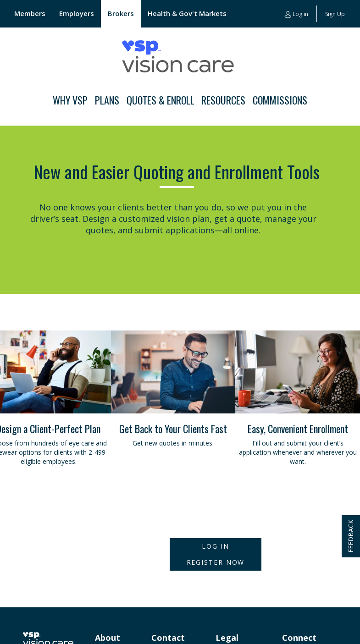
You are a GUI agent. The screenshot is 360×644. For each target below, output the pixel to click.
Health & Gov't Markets (187, 13)
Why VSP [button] (70, 100)
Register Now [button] (216, 562)
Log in (296, 14)
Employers (77, 13)
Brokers (121, 13)
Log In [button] (215, 546)
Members (30, 13)
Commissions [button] (280, 100)
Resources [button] (223, 100)
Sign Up (335, 14)
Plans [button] (107, 100)
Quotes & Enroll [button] (161, 100)
